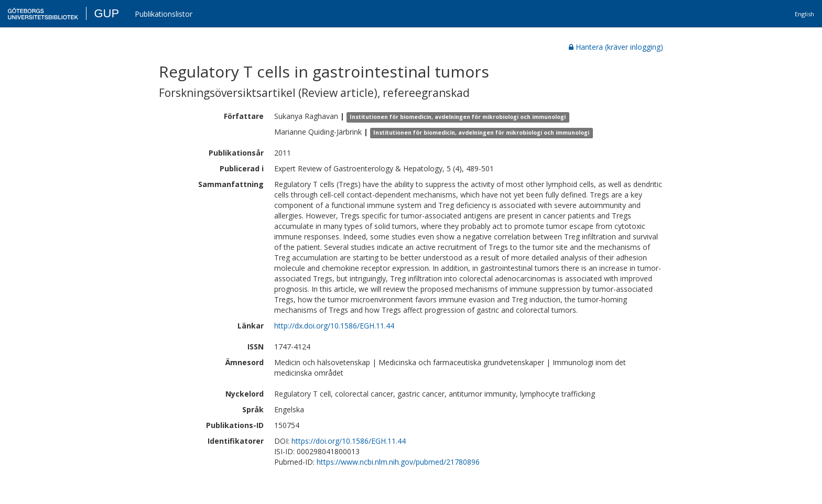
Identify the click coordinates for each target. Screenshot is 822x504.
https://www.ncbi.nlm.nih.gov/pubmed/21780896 (398, 462)
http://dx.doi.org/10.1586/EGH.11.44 (334, 326)
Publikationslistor (164, 14)
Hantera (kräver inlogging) (616, 47)
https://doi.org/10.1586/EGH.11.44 (349, 441)
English (804, 14)
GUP (106, 13)
